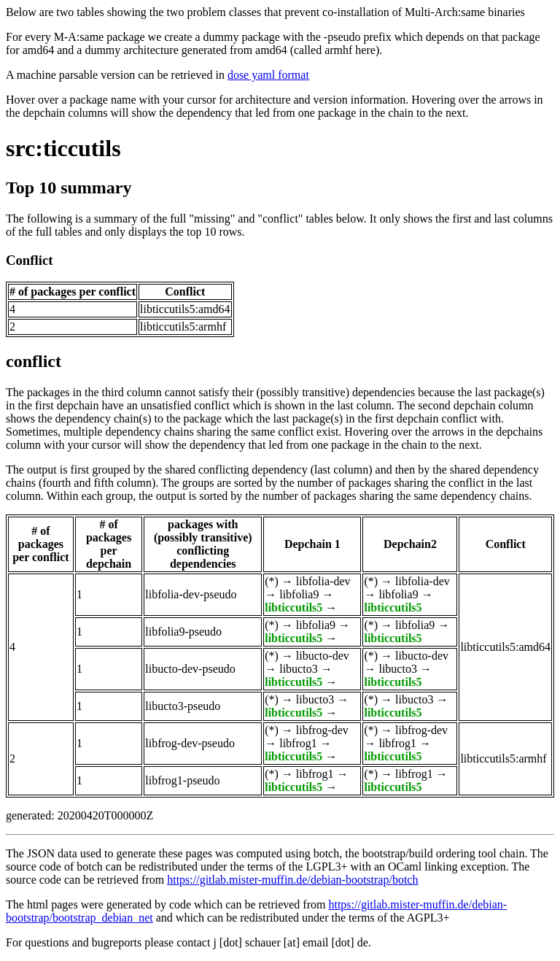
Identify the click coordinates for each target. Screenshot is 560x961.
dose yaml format (268, 75)
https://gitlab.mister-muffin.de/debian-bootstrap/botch (292, 880)
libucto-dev (323, 656)
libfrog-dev (322, 730)
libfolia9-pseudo (183, 632)
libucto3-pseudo (183, 706)
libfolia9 (299, 594)
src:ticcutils (63, 148)
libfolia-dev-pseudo (191, 594)
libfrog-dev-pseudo (190, 743)
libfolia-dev (323, 581)
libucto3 (298, 669)
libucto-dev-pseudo (190, 669)
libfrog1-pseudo (182, 780)
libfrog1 (298, 743)
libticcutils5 (293, 607)
